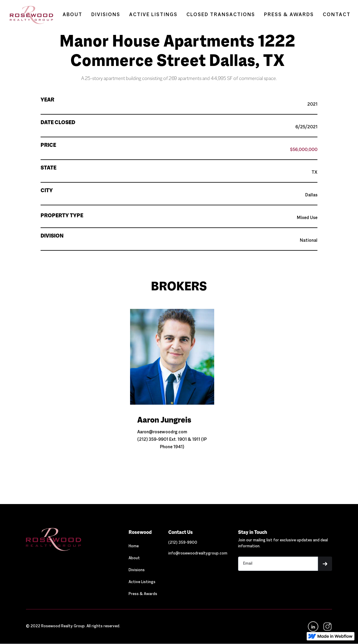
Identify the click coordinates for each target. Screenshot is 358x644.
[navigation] (327, 627)
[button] (325, 564)
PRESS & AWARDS (289, 15)
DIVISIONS (106, 15)
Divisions (137, 570)
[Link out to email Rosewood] (198, 554)
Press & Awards (143, 594)
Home (134, 546)
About (134, 558)
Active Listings (142, 582)
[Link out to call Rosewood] (183, 543)
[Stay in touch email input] (278, 564)
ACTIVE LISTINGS (153, 15)
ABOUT (72, 15)
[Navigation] (72, 539)
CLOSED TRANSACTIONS (221, 15)
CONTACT (337, 15)
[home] (28, 15)
